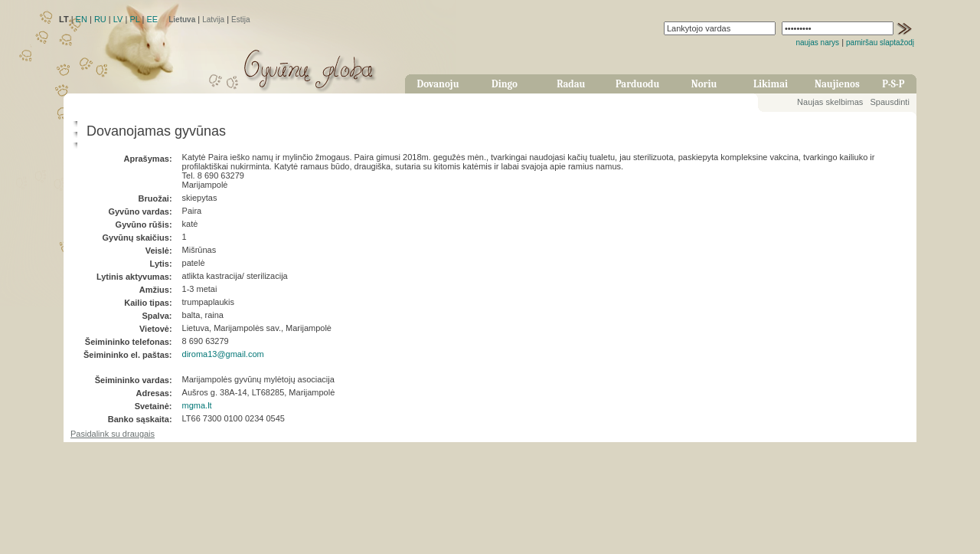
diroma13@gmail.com (223, 354)
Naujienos (837, 84)
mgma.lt (197, 405)
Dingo (505, 84)
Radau (571, 84)
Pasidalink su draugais (113, 434)
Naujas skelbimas (830, 102)
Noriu (704, 84)
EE (152, 19)
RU (100, 19)
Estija (240, 20)
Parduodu (637, 84)
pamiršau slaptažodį (880, 43)
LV (118, 19)
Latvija (213, 20)
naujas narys (817, 43)
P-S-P (893, 84)
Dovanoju (438, 84)
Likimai (771, 84)
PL (134, 19)
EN (82, 19)
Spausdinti (889, 102)
